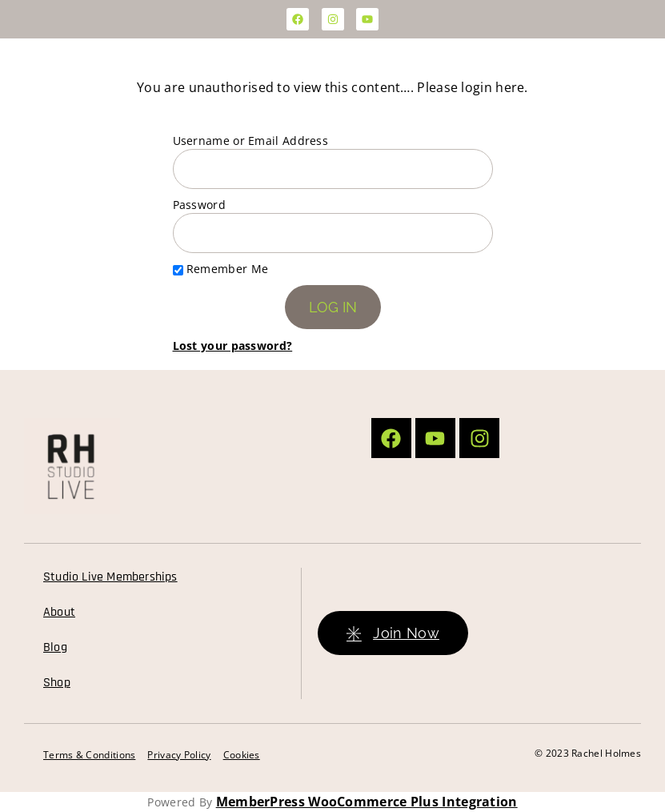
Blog (55, 647)
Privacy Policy (179, 755)
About (59, 612)
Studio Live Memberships (110, 577)
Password (199, 205)
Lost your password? (233, 346)
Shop (57, 683)
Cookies (242, 755)
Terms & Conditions (89, 755)
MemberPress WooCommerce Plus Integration (367, 802)
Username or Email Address (251, 141)
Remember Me (221, 269)
